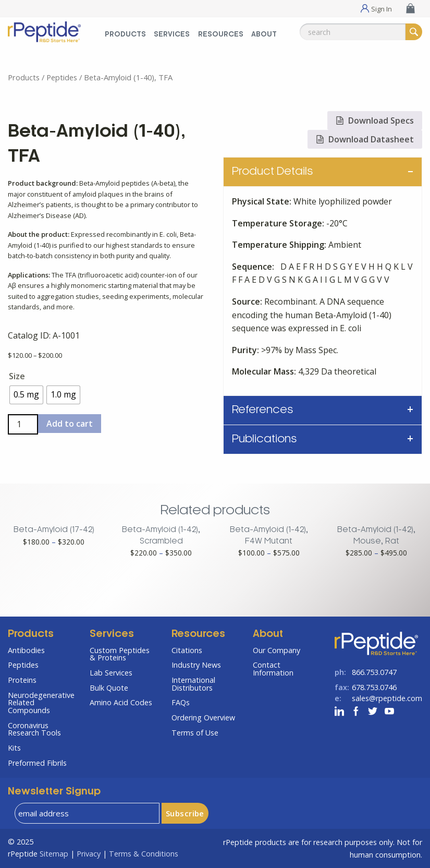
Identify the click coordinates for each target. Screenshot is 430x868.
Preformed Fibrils (37, 763)
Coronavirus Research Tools (34, 729)
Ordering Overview (203, 718)
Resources (198, 634)
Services (112, 634)
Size (17, 376)
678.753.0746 (374, 687)
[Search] (414, 32)
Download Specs (375, 120)
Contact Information (273, 668)
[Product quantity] (23, 424)
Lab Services (111, 673)
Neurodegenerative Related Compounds (41, 703)
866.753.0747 (374, 672)
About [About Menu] (264, 35)
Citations (187, 650)
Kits (14, 748)
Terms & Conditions (144, 854)
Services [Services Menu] (172, 35)
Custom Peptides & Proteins (120, 654)
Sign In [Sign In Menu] (382, 8)
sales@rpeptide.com (387, 698)
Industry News (196, 665)
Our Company (277, 650)
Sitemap (54, 854)
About (268, 634)
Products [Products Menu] (125, 35)
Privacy (89, 854)
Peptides (62, 77)
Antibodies (26, 650)
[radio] (26, 395)
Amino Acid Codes (121, 702)
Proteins (22, 680)
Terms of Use (195, 733)
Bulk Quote (109, 688)
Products (24, 77)
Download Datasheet (365, 139)
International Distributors (193, 684)
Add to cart (70, 424)
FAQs (181, 702)
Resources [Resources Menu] (221, 35)
